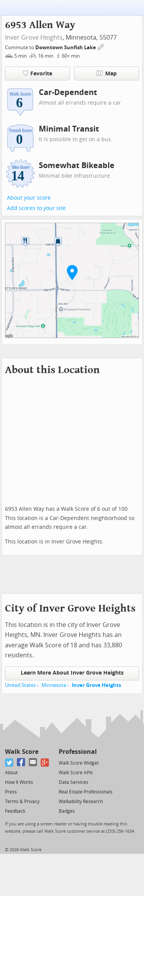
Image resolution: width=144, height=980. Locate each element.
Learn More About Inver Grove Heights (72, 673)
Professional (78, 752)
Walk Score (22, 752)
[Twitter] (9, 762)
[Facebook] (21, 762)
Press (11, 792)
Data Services (74, 782)
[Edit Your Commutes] (101, 46)
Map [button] (107, 73)
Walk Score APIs (76, 773)
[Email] (33, 762)
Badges (67, 811)
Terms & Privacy (22, 802)
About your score (29, 198)
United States (20, 685)
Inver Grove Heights (34, 37)
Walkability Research (81, 802)
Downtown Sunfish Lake (66, 47)
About (11, 773)
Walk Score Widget (79, 763)
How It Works (19, 782)
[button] (72, 272)
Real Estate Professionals (86, 792)
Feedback (15, 811)
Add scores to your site (36, 208)
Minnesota (54, 685)
